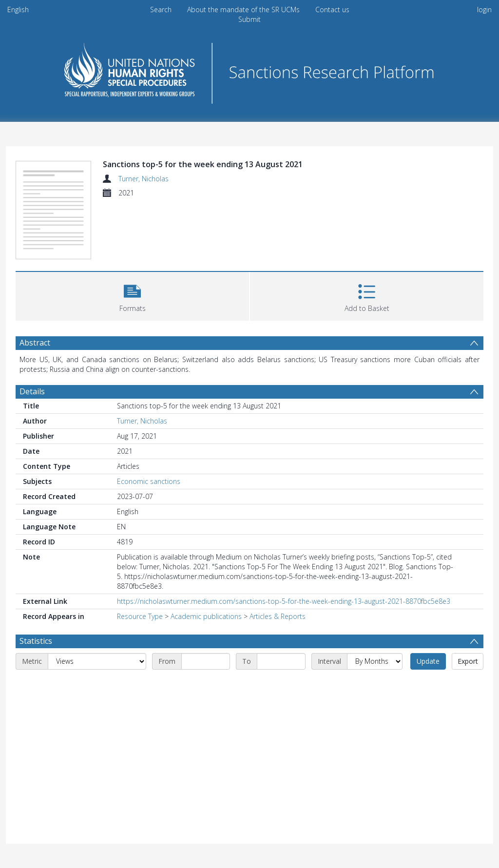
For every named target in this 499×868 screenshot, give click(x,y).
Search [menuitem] (161, 10)
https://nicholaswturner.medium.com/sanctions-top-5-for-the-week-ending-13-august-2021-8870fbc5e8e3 (284, 601)
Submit (249, 19)
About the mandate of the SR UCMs (243, 10)
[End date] (281, 661)
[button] (132, 295)
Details (32, 391)
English (18, 10)
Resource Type (140, 616)
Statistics (36, 641)
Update (428, 661)
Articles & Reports (278, 616)
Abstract (35, 343)
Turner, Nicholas (144, 179)
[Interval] (375, 661)
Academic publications (206, 616)
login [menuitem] (484, 10)
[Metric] (97, 661)
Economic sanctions (149, 481)
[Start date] (206, 661)
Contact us (332, 10)
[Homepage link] (249, 70)
